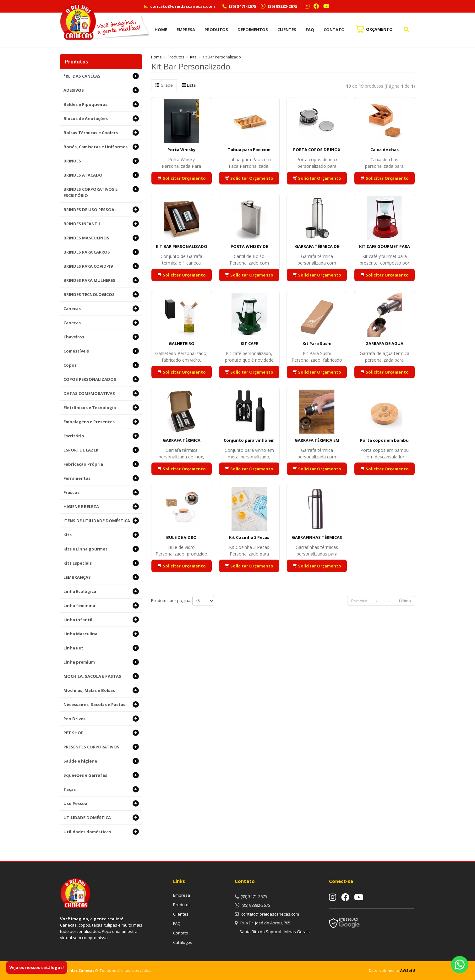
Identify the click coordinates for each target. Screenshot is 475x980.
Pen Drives (101, 719)
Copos (101, 365)
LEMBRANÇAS (101, 577)
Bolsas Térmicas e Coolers (101, 133)
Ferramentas (101, 478)
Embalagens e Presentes (101, 422)
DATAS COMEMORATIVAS (101, 393)
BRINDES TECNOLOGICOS (101, 294)
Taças (101, 789)
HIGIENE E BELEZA (101, 506)
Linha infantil (101, 620)
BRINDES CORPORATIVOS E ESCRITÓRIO (101, 192)
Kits (101, 535)
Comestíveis (101, 351)
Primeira (359, 601)
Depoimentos (253, 30)
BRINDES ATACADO (101, 175)
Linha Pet (101, 648)
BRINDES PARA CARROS (101, 252)
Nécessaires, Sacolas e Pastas (101, 704)
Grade (164, 85)
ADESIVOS (101, 90)
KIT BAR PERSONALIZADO (182, 246)
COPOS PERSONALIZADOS (101, 379)
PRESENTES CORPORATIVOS (101, 747)
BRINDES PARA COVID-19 (101, 266)
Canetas (101, 323)
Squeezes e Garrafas (101, 775)
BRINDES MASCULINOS (101, 238)
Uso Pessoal (101, 803)
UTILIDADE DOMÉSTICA (101, 818)
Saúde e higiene (101, 761)
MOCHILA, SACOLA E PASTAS (101, 676)
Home (161, 30)
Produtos (216, 30)
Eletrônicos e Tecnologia (101, 408)
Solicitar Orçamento (182, 178)
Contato (334, 30)
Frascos (101, 492)
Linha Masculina (101, 634)
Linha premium (101, 662)
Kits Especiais (101, 563)
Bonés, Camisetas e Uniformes (101, 147)
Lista (189, 85)
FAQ (310, 30)
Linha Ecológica (101, 591)
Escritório (101, 436)
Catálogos (183, 942)
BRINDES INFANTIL (101, 224)
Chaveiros (101, 337)
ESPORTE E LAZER (101, 450)
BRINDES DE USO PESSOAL (101, 210)
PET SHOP (101, 733)
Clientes (287, 30)
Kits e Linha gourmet (101, 549)
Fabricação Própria (101, 464)
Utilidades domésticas (101, 832)
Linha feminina (101, 605)
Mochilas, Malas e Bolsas (101, 690)
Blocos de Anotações (101, 118)
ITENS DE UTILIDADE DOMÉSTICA (101, 521)
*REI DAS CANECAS (101, 76)
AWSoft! (408, 970)
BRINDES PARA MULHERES (101, 280)
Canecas (101, 309)
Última (405, 601)
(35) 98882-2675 (282, 6)
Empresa (186, 30)
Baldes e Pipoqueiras (101, 104)
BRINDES (101, 161)
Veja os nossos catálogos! (37, 967)
